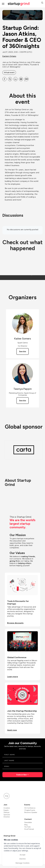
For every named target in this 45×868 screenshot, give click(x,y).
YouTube (27, 827)
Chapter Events (30, 810)
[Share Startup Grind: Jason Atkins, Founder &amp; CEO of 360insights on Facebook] (4, 79)
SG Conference (30, 808)
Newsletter (28, 822)
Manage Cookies (22, 863)
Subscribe (21, 775)
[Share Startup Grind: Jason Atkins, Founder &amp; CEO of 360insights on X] (10, 79)
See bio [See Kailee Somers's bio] (23, 351)
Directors (7, 817)
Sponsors (7, 815)
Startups (6, 812)
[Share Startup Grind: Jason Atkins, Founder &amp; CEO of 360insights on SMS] (27, 79)
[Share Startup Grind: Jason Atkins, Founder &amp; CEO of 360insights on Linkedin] (15, 79)
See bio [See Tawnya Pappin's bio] (23, 401)
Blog (26, 825)
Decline (22, 859)
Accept (22, 855)
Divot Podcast (29, 829)
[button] (42, 3)
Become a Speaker (31, 812)
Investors (7, 808)
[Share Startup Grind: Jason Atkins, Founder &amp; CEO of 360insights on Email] (21, 79)
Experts (6, 810)
